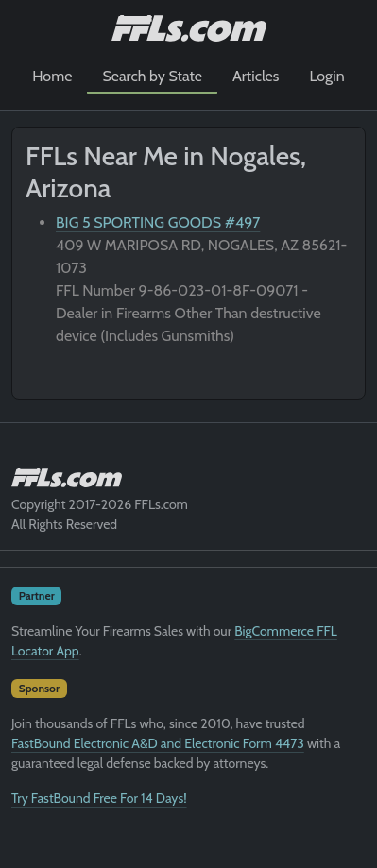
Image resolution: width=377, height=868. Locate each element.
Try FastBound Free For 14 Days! (99, 798)
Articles (256, 76)
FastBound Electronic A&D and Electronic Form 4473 (158, 743)
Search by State (152, 76)
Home (52, 76)
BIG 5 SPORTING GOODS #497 (158, 222)
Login (326, 76)
